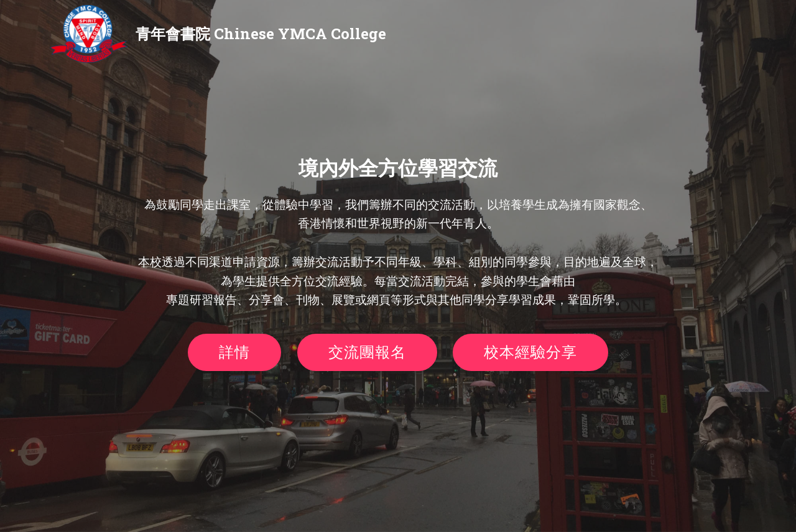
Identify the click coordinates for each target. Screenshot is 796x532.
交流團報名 (367, 352)
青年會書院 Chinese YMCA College (261, 34)
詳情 (234, 352)
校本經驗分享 (530, 352)
